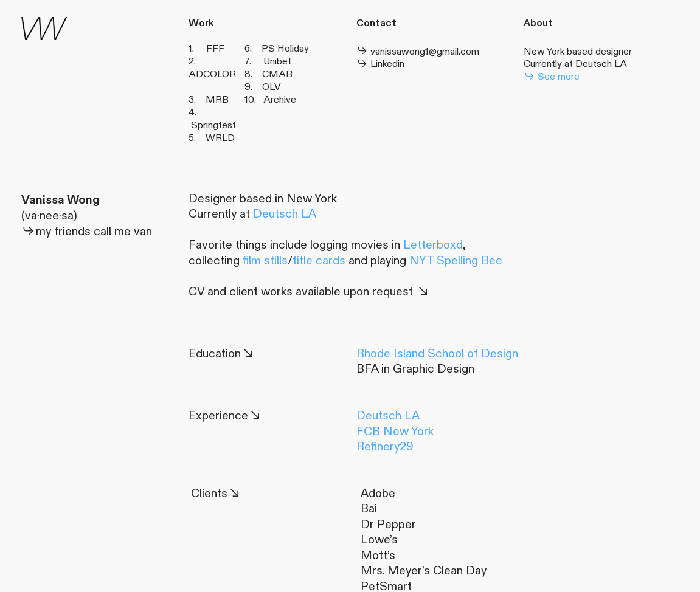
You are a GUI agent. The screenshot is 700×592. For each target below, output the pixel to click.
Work (201, 23)
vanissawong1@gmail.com (419, 52)
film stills (265, 261)
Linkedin (380, 64)
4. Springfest (212, 119)
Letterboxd (433, 245)
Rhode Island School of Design (437, 354)
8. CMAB (269, 74)
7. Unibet (268, 61)
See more (552, 77)
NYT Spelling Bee (456, 261)
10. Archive (270, 100)
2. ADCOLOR (212, 68)
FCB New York (395, 432)
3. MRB (211, 100)
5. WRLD (212, 138)
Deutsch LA (601, 64)
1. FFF (206, 49)
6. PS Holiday (277, 49)
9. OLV (263, 87)
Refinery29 (385, 447)
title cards (319, 261)
